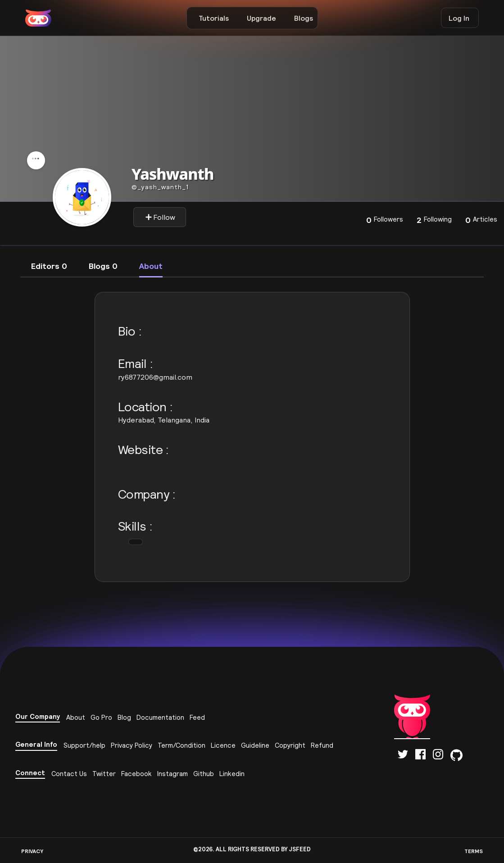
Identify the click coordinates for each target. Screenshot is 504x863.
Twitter (104, 774)
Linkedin (232, 774)
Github (204, 774)
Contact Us (69, 774)
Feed (197, 717)
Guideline (255, 745)
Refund (322, 745)
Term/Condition (182, 745)
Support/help (84, 745)
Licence (223, 745)
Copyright (290, 745)
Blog (124, 717)
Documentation (160, 717)
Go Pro (101, 717)
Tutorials (214, 18)
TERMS (474, 851)
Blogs (304, 18)
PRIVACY (32, 851)
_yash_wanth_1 (160, 187)
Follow (160, 217)
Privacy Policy (132, 745)
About (76, 717)
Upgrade (261, 18)
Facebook (136, 774)
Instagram (173, 774)
